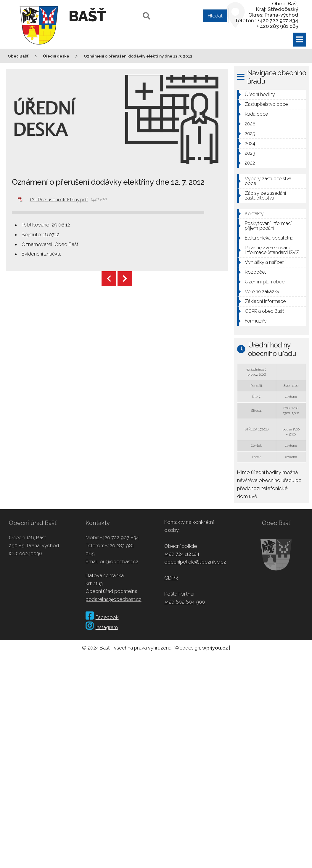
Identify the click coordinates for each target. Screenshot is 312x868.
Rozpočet (255, 272)
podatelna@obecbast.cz (114, 599)
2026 (250, 124)
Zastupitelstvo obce (266, 104)
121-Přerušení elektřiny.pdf (59, 200)
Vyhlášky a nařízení (265, 262)
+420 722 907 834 (119, 537)
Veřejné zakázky (262, 292)
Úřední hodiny (260, 94)
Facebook (102, 617)
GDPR (171, 578)
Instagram (102, 627)
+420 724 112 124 (182, 554)
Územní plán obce (265, 282)
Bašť (87, 16)
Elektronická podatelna (269, 238)
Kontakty (254, 214)
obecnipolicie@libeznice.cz (195, 562)
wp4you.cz (215, 648)
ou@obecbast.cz (119, 561)
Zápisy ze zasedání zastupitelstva (265, 196)
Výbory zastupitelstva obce (268, 181)
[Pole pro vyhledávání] (184, 16)
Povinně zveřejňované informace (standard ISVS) (272, 250)
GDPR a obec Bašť (264, 311)
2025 (250, 134)
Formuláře (256, 321)
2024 (250, 143)
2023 (250, 153)
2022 (250, 163)
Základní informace (265, 301)
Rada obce (256, 114)
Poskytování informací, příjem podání (269, 226)
